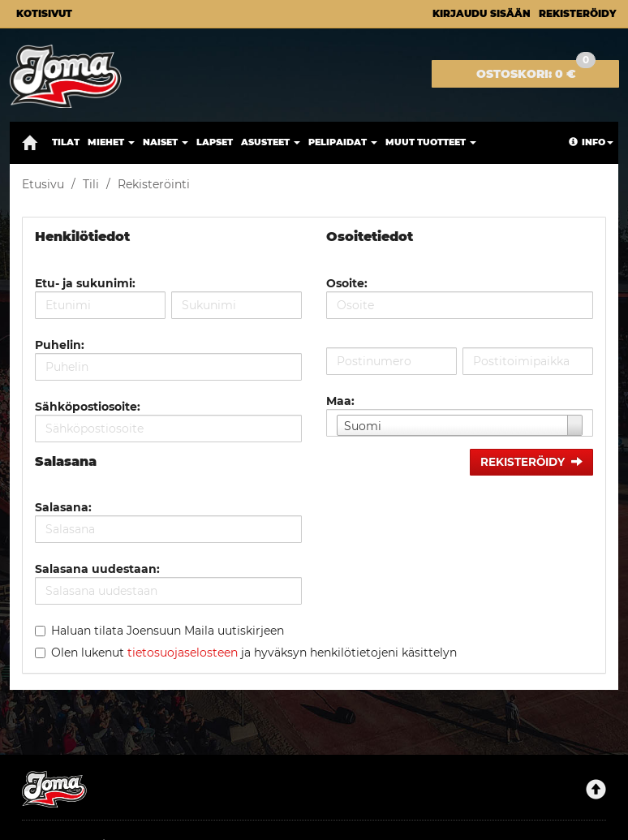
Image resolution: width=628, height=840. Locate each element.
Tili (91, 184)
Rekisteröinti (154, 184)
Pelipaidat (343, 142)
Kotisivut (44, 13)
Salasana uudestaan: (97, 569)
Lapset (215, 142)
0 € (536, 71)
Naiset (166, 142)
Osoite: (347, 283)
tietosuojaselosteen (183, 653)
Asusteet (271, 142)
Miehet (111, 142)
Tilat (66, 142)
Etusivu (43, 184)
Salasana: (63, 507)
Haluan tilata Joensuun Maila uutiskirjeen (168, 631)
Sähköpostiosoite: (88, 407)
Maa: (340, 401)
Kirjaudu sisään (482, 13)
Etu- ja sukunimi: (85, 283)
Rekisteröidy (578, 13)
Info (591, 142)
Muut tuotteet (431, 142)
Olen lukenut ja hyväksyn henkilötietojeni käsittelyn (254, 653)
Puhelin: (60, 345)
